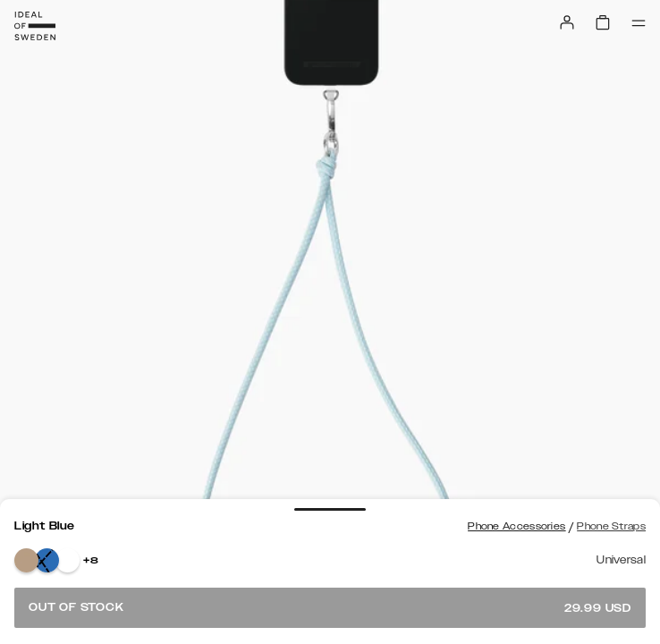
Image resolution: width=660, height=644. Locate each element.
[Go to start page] (35, 26)
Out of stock (330, 608)
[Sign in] (567, 22)
